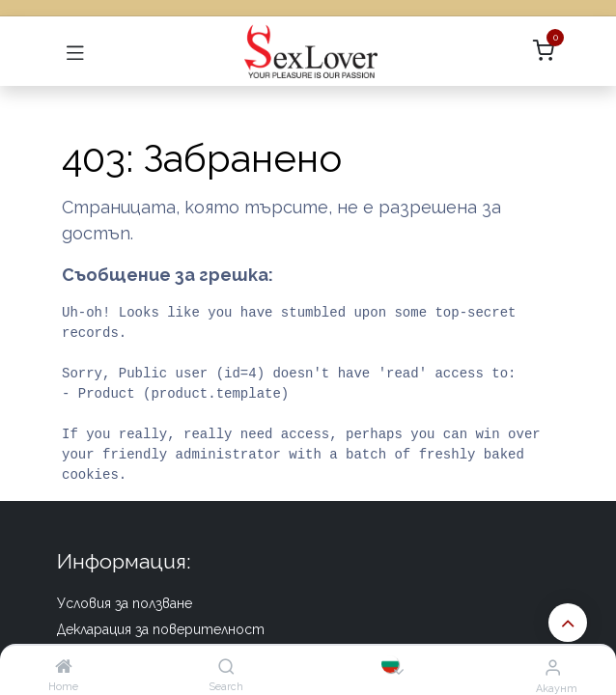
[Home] (64, 667)
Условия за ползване (125, 603)
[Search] (226, 667)
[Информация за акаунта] (553, 667)
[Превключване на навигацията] (75, 51)
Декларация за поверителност (161, 629)
